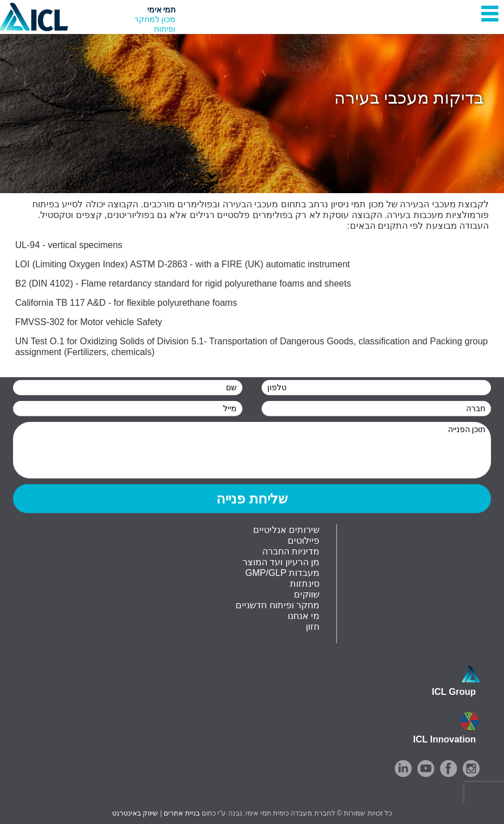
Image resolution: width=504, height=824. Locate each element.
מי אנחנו (304, 616)
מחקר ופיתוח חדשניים (277, 605)
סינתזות (305, 584)
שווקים (307, 594)
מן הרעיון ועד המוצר (281, 562)
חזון (313, 627)
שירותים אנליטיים (286, 530)
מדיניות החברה (291, 551)
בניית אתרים (181, 813)
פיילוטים (304, 541)
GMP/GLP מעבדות (282, 573)
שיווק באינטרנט (135, 813)
